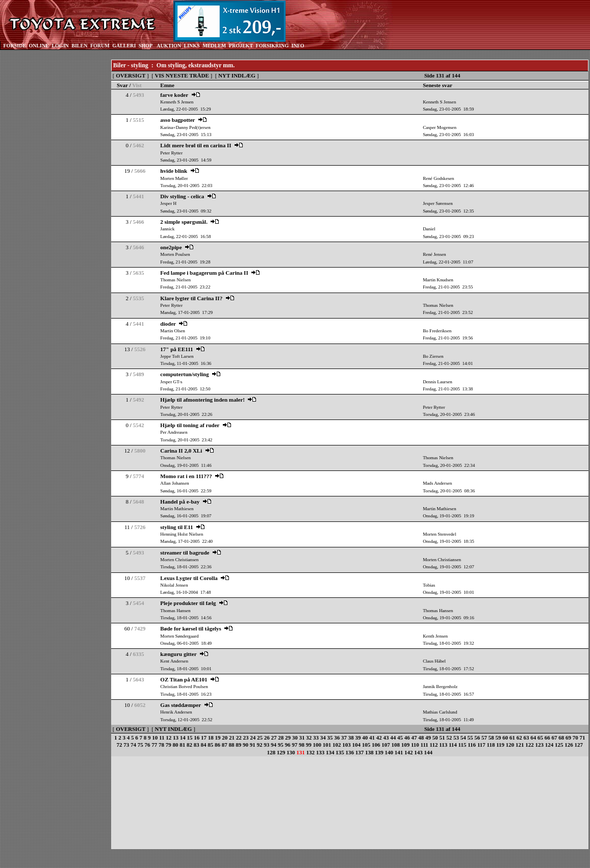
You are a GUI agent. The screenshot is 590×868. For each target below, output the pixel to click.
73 (126, 745)
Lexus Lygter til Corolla (189, 578)
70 (575, 738)
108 (395, 745)
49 (428, 738)
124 (549, 745)
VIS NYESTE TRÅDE (182, 75)
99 (309, 745)
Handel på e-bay (180, 502)
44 (393, 738)
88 (231, 745)
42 (379, 738)
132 (311, 752)
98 (302, 745)
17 (204, 738)
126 (569, 745)
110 (415, 745)
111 (425, 745)
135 (340, 752)
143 (418, 752)
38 (351, 738)
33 (316, 738)
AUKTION (169, 46)
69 (568, 738)
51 (442, 738)
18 (211, 738)
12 (169, 738)
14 (183, 738)
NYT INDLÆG (237, 75)
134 (330, 752)
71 (582, 738)
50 (435, 738)
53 (456, 738)
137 (360, 752)
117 (481, 745)
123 (540, 745)
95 (281, 745)
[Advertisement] (51, 213)
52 (449, 738)
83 (197, 745)
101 (327, 745)
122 (530, 745)
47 (414, 738)
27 (274, 738)
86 (217, 745)
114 (453, 745)
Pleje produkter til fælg (188, 603)
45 (400, 738)
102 (337, 745)
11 (162, 738)
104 (356, 745)
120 (510, 745)
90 (246, 745)
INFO (298, 46)
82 (189, 745)
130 (291, 752)
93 (266, 745)
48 (421, 738)
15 (189, 738)
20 (225, 738)
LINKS (192, 46)
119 (500, 745)
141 (399, 752)
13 (176, 738)
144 (429, 752)
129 (281, 752)
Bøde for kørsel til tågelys (191, 628)
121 (520, 745)
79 (169, 745)
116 (472, 745)
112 (434, 745)
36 (337, 738)
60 (505, 738)
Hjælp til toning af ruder (190, 425)
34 (323, 738)
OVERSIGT (131, 75)
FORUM (100, 46)
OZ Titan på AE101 (184, 679)
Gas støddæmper (181, 705)
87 (225, 745)
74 (133, 745)
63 (526, 738)
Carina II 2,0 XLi (181, 451)
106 (376, 745)
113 (443, 745)
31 (302, 738)
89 (238, 745)
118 (491, 745)
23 (246, 738)
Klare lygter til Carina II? (191, 298)
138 (369, 752)
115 (463, 745)
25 (260, 738)
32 (309, 738)
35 (330, 738)
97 (294, 745)
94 (274, 745)
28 (281, 738)
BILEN (79, 46)
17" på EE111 (176, 349)
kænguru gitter (178, 654)
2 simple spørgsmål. (184, 222)
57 (484, 738)
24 (253, 738)
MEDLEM (214, 46)
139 (379, 752)
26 (267, 738)
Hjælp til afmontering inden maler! (202, 400)
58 (491, 738)
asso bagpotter (177, 120)
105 (366, 745)
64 (533, 738)
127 (579, 745)
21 (232, 738)
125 (559, 745)
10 (155, 738)
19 (217, 738)
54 (463, 738)
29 (288, 738)
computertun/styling (184, 374)
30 (295, 738)
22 (239, 738)
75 (140, 745)
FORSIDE (15, 46)
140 (389, 752)
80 (175, 745)
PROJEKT (241, 46)
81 (182, 745)
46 (407, 738)
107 (386, 745)
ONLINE (39, 46)
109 (406, 745)
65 (540, 738)
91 (253, 745)
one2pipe (171, 247)
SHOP (146, 46)
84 (203, 745)
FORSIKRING (272, 46)
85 (210, 745)
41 (372, 738)
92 (259, 745)
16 (197, 738)
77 (154, 745)
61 (512, 738)
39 (358, 738)
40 (365, 738)
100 (317, 745)
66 (547, 738)
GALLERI (124, 46)
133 (320, 752)
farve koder (174, 95)
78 (161, 745)
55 (470, 738)
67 (554, 738)
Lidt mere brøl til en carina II (196, 145)
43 (386, 738)
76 (147, 745)
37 (344, 738)
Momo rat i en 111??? (186, 476)
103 (347, 745)
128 (272, 752)
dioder (168, 324)
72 (119, 745)
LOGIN (60, 46)
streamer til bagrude (185, 553)
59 (498, 738)
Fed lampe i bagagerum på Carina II (204, 273)
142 (409, 752)
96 (287, 745)
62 (519, 738)
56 (477, 738)
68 (561, 738)
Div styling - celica (182, 196)
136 (350, 752)
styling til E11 (176, 527)
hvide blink (174, 171)
